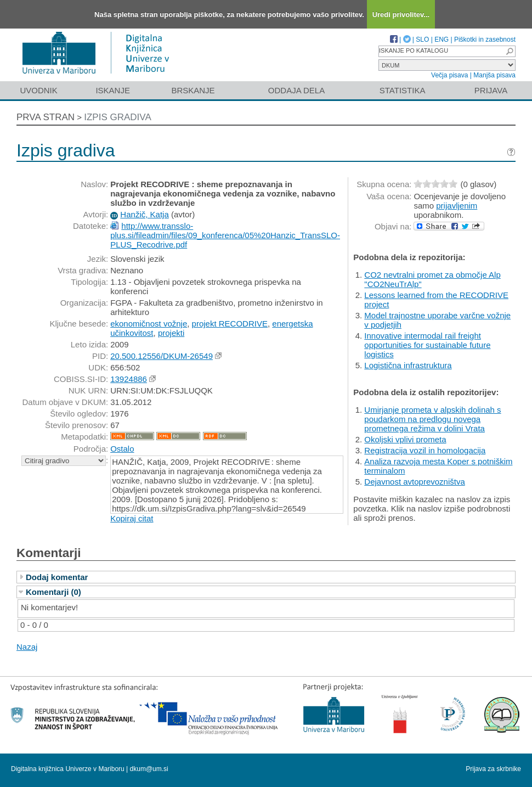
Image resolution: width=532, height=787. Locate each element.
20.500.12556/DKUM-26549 (162, 356)
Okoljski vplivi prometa (405, 439)
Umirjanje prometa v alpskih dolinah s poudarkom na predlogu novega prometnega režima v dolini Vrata (432, 419)
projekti (171, 333)
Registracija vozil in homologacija (425, 450)
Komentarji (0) (53, 592)
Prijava (491, 90)
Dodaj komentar (57, 577)
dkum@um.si (149, 769)
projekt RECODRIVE (230, 324)
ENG (442, 40)
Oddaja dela (296, 90)
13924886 (129, 379)
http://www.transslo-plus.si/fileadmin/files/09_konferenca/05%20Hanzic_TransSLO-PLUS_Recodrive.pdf (225, 235)
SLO (422, 40)
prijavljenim (457, 206)
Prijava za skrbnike (493, 769)
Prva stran (46, 117)
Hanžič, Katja (144, 214)
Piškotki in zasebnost (485, 40)
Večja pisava (449, 75)
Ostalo (122, 449)
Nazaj (27, 647)
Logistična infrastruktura (408, 365)
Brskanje (193, 90)
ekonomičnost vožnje (149, 324)
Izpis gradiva (118, 117)
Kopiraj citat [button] (132, 518)
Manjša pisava (494, 75)
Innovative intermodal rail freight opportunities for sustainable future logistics (427, 345)
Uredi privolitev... (401, 15)
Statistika (403, 90)
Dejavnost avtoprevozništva (414, 482)
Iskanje (113, 90)
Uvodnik (38, 90)
